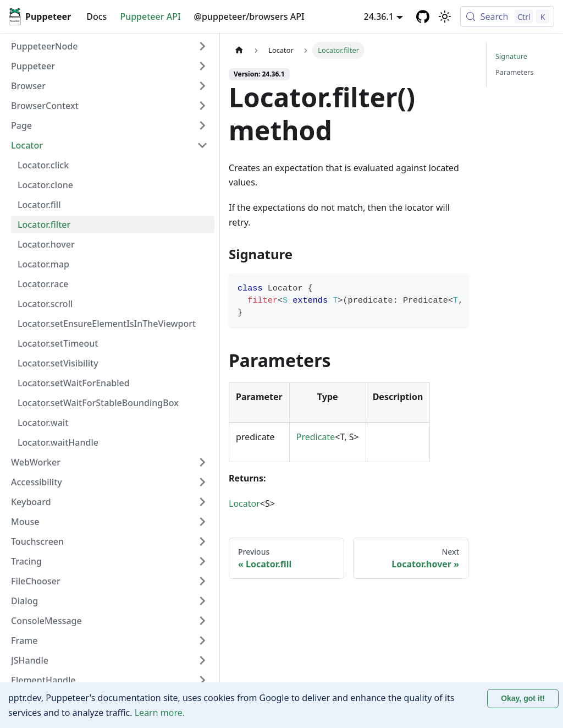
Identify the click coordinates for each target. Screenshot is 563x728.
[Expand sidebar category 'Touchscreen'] (202, 541)
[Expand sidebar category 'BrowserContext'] (202, 106)
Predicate (316, 437)
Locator (244, 503)
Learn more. (160, 713)
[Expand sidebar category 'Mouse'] (202, 522)
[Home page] (239, 50)
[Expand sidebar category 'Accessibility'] (202, 482)
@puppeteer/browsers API (249, 17)
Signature (511, 56)
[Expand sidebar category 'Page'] (202, 125)
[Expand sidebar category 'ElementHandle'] (202, 680)
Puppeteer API (150, 17)
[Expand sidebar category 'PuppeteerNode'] (202, 46)
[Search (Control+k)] (507, 17)
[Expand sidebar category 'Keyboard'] (202, 502)
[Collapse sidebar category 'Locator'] (202, 145)
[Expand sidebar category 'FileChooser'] (202, 581)
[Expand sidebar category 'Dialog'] (202, 601)
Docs (96, 17)
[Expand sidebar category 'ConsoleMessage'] (202, 621)
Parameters (515, 72)
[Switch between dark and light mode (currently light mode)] (445, 17)
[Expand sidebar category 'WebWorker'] (202, 462)
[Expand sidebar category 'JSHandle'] (202, 660)
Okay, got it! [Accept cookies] (523, 698)
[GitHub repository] (423, 17)
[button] (109, 66)
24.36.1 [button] (379, 17)
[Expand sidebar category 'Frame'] (202, 641)
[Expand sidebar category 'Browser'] (202, 86)
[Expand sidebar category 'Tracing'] (202, 561)
